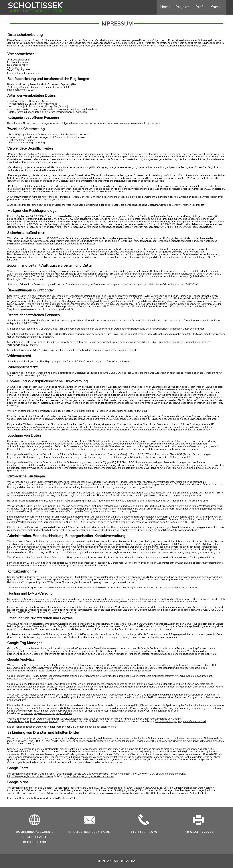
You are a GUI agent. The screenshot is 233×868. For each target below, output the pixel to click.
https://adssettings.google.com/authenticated (89, 776)
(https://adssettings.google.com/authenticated (180, 721)
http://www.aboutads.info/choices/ (50, 427)
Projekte (182, 7)
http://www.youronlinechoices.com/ (109, 427)
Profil (200, 7)
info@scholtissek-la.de (89, 832)
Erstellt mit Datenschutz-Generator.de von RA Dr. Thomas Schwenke (45, 798)
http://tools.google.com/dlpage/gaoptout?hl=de (46, 713)
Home (165, 7)
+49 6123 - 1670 (144, 832)
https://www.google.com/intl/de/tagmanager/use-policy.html (184, 654)
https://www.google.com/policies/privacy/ (30, 776)
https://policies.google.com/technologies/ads (33, 721)
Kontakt (217, 7)
